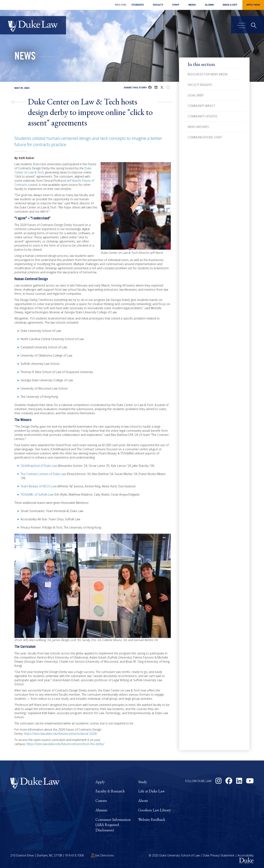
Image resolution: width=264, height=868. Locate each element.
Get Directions (102, 855)
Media (192, 5)
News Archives (198, 127)
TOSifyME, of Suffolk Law (37, 494)
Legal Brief (196, 95)
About (143, 801)
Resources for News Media (208, 74)
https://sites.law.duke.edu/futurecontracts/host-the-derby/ (65, 744)
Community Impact (201, 106)
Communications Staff (205, 137)
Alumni (209, 5)
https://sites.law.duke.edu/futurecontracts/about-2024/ (61, 734)
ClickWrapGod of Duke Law (39, 466)
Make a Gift (230, 5)
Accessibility (246, 855)
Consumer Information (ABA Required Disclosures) (113, 825)
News (25, 57)
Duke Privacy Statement (219, 855)
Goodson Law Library (155, 810)
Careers (101, 801)
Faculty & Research (110, 791)
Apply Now (253, 5)
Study (143, 782)
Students (138, 5)
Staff (176, 5)
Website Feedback (152, 819)
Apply (100, 782)
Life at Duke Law (151, 791)
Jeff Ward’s (74, 181)
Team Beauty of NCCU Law (39, 486)
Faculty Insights (200, 85)
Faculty (158, 5)
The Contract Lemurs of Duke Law (43, 474)
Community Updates (203, 116)
